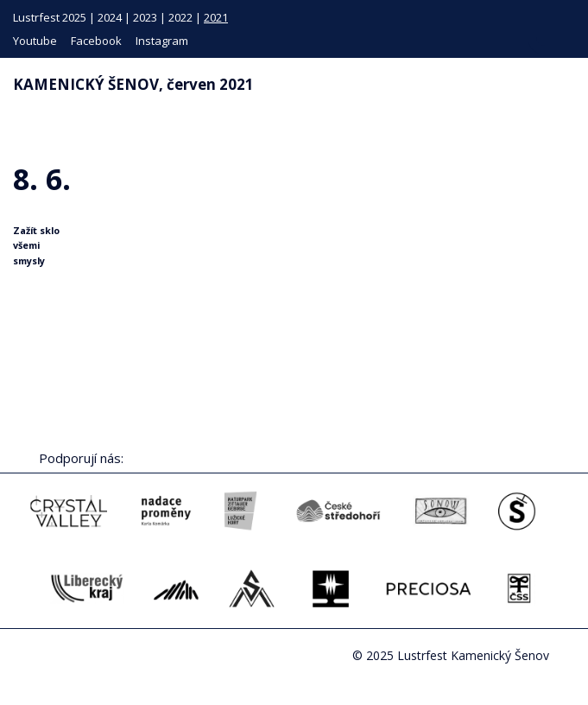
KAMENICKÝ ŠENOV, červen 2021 (133, 84)
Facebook (96, 41)
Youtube (35, 41)
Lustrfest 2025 (50, 17)
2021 (216, 17)
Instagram (162, 41)
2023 (145, 17)
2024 (110, 17)
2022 (180, 17)
